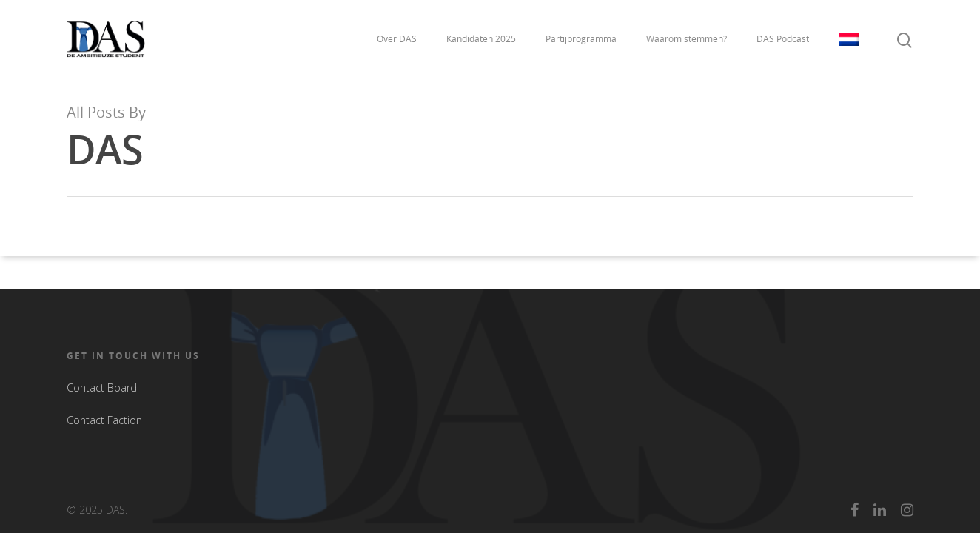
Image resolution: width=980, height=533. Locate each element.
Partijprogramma (581, 39)
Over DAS (397, 39)
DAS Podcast (783, 39)
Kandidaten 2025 (481, 39)
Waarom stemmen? (687, 39)
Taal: (849, 39)
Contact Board (102, 388)
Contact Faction (104, 420)
